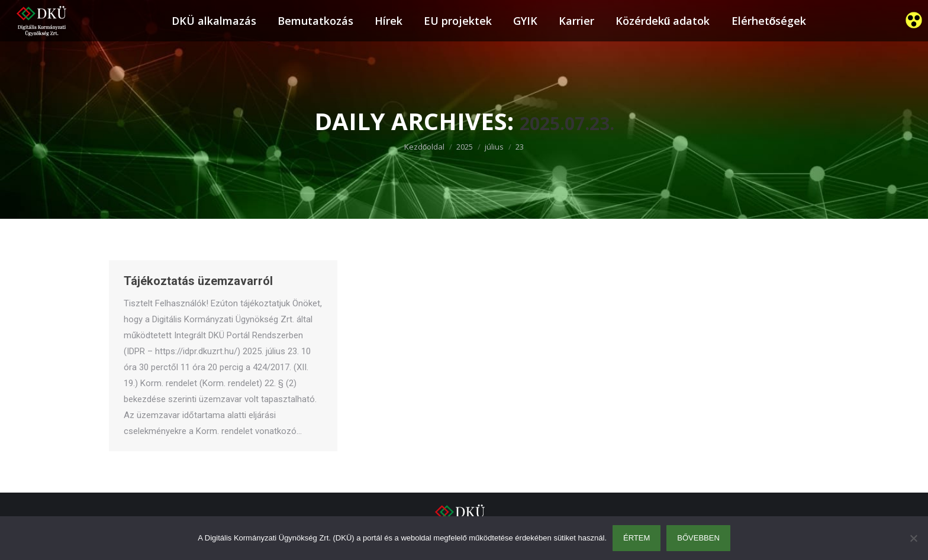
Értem (637, 538)
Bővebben (698, 538)
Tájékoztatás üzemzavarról (198, 281)
